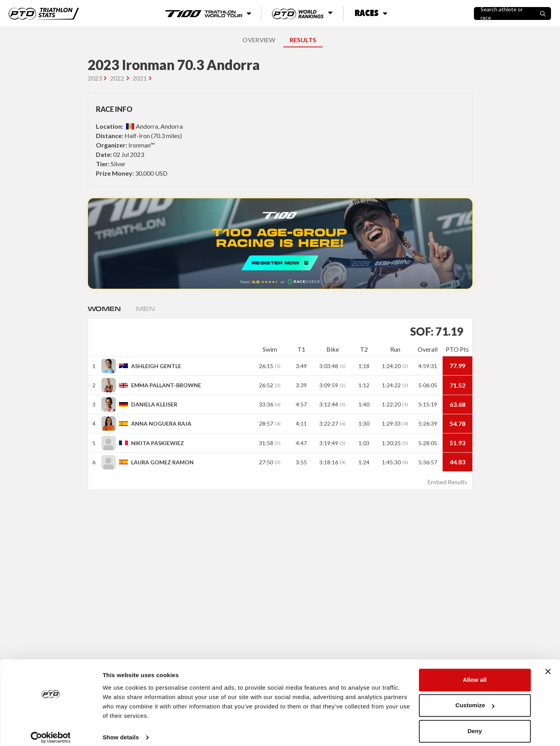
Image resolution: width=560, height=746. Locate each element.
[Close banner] (548, 665)
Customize (475, 698)
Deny (475, 724)
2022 (117, 78)
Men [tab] (148, 309)
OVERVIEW (259, 40)
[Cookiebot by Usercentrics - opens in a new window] (51, 731)
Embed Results (447, 482)
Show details (121, 731)
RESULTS (303, 40)
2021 (140, 78)
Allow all (475, 673)
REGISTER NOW (280, 244)
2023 (95, 78)
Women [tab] (105, 309)
